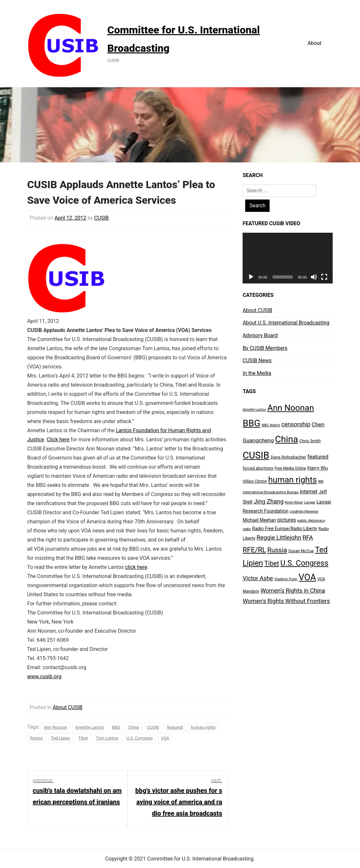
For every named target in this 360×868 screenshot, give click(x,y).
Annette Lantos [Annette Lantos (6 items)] (254, 410)
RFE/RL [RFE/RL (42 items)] (254, 550)
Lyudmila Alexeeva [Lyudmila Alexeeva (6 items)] (304, 511)
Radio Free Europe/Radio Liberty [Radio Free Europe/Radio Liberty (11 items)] (285, 529)
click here (136, 567)
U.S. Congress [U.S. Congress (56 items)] (304, 563)
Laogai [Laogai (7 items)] (310, 502)
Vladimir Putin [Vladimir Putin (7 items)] (286, 579)
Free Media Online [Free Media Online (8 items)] (290, 468)
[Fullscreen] (324, 277)
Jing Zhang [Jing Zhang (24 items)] (269, 502)
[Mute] (314, 277)
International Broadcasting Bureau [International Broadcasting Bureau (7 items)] (271, 492)
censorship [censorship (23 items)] (296, 424)
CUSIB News (257, 360)
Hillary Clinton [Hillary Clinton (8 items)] (255, 481)
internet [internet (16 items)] (309, 492)
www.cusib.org (44, 676)
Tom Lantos (107, 738)
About (315, 43)
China (133, 727)
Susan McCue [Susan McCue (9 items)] (301, 551)
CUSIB (102, 218)
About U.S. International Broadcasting (286, 323)
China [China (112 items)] (287, 439)
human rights (203, 727)
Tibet (83, 738)
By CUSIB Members (265, 348)
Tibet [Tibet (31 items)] (272, 563)
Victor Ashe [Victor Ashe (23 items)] (258, 578)
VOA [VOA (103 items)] (307, 577)
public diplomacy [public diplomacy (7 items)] (311, 520)
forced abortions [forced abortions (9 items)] (258, 468)
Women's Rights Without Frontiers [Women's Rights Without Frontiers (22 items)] (286, 601)
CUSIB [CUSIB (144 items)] (256, 455)
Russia (37, 738)
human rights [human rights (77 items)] (293, 480)
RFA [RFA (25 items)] (308, 538)
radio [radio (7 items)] (247, 529)
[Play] (251, 277)
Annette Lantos (90, 727)
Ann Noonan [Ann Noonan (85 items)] (291, 408)
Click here (58, 440)
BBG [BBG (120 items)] (251, 423)
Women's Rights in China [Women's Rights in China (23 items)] (293, 591)
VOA (165, 738)
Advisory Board (260, 335)
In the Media (257, 373)
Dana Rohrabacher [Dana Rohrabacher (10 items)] (288, 457)
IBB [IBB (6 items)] (321, 482)
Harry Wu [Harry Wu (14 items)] (318, 468)
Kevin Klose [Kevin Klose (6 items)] (294, 502)
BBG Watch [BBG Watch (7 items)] (271, 425)
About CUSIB (67, 707)
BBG (116, 727)
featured (175, 727)
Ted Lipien (60, 738)
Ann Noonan (56, 727)
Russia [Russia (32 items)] (277, 550)
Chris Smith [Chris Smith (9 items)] (310, 441)
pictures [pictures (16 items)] (287, 520)
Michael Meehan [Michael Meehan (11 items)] (259, 520)
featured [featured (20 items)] (318, 457)
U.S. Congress (140, 738)
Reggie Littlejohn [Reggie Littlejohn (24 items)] (279, 538)
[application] (288, 258)
